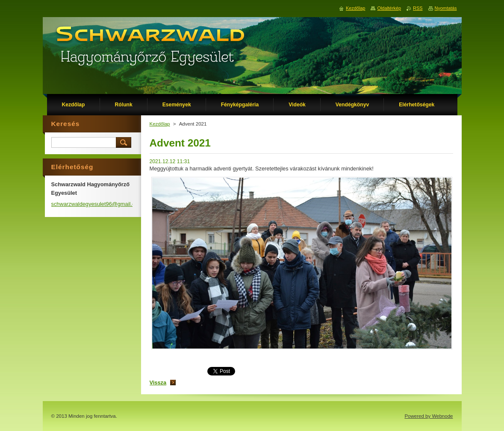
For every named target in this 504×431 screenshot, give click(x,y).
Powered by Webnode (429, 416)
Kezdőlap (160, 124)
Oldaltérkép (389, 8)
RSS (418, 8)
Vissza (158, 383)
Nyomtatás (446, 8)
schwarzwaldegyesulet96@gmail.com (97, 204)
